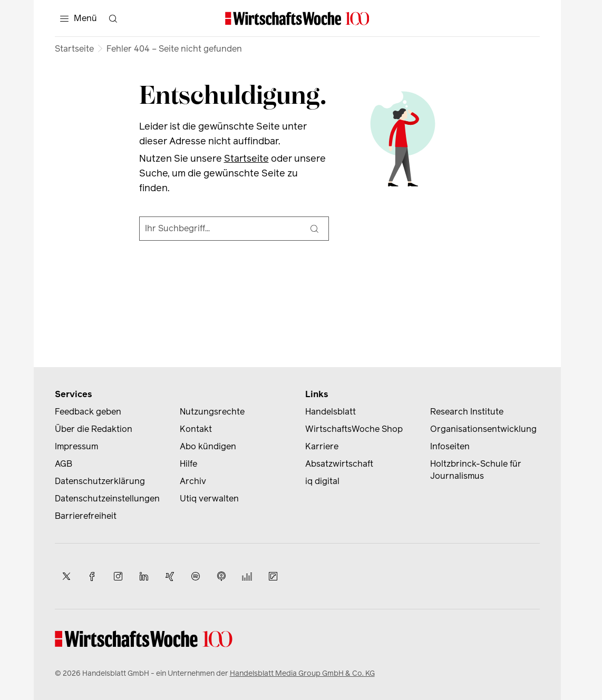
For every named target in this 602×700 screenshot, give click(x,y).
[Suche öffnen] (113, 18)
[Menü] (79, 18)
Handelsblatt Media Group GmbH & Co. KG (302, 673)
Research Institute (467, 412)
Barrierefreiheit (86, 516)
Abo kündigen (208, 446)
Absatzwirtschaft (339, 464)
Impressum (76, 446)
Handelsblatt (331, 412)
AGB (64, 464)
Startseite (74, 49)
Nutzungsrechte (212, 412)
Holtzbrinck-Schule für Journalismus (476, 470)
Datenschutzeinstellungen (107, 499)
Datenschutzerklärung (100, 481)
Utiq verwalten (209, 499)
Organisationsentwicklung (483, 429)
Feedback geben (88, 412)
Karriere (322, 446)
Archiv (193, 481)
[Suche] (315, 229)
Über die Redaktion (94, 429)
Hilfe (188, 464)
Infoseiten (450, 446)
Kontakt (196, 429)
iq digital (322, 481)
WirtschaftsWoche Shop (354, 429)
